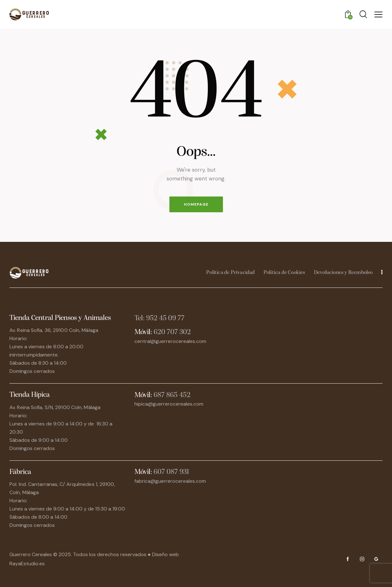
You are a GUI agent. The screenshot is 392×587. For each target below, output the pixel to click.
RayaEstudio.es (27, 564)
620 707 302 (172, 332)
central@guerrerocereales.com (170, 341)
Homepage (196, 204)
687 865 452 (172, 395)
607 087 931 (171, 472)
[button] (378, 14)
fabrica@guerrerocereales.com (170, 481)
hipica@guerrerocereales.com (169, 404)
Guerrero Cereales (31, 554)
